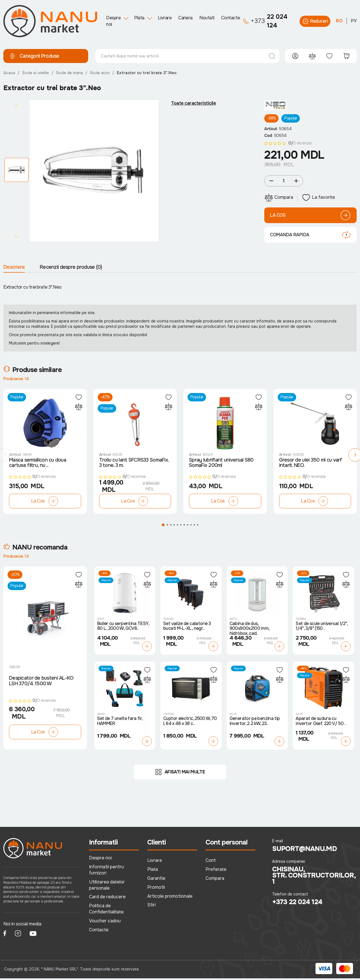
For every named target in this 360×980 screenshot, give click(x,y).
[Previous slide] (17, 106)
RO (339, 21)
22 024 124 (265, 21)
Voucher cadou (105, 922)
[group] (94, 171)
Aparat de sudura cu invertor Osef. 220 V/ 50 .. (321, 723)
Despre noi (113, 21)
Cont (211, 862)
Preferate (216, 871)
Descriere (14, 267)
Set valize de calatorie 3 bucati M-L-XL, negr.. (187, 628)
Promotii (156, 889)
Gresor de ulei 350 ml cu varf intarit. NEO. (311, 464)
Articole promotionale (170, 898)
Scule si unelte (36, 73)
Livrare (165, 18)
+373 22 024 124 (297, 904)
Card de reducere (107, 898)
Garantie (156, 880)
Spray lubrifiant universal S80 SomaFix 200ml (221, 464)
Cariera (185, 18)
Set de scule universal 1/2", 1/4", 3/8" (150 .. (322, 628)
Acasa (9, 73)
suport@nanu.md (304, 850)
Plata (139, 18)
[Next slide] (17, 237)
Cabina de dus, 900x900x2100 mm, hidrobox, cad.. (249, 630)
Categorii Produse (34, 56)
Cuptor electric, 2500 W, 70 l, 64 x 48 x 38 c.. (190, 723)
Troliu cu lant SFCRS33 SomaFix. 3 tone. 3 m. (134, 464)
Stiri (151, 907)
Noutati (207, 18)
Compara (215, 880)
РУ (354, 21)
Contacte (231, 18)
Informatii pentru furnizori (107, 872)
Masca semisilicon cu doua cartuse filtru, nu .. (38, 464)
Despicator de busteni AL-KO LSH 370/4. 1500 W (41, 683)
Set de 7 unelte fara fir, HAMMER (120, 723)
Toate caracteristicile (193, 103)
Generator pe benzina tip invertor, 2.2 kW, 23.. (255, 723)
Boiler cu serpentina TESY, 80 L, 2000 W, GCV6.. (123, 628)
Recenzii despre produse (71, 267)
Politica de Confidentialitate (106, 910)
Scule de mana (69, 73)
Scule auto (100, 73)
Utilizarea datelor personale (107, 886)
